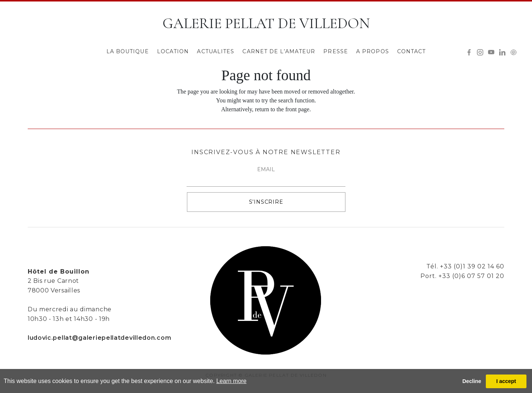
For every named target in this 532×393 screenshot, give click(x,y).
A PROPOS (373, 51)
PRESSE (336, 51)
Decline (472, 381)
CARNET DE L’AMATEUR (279, 51)
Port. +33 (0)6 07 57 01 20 (462, 276)
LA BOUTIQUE (128, 51)
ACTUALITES (216, 51)
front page (297, 109)
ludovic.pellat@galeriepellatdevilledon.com (99, 338)
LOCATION (173, 51)
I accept (506, 381)
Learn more (231, 381)
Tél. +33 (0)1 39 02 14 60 (465, 266)
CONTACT (412, 51)
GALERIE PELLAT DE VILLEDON (266, 23)
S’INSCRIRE (266, 202)
